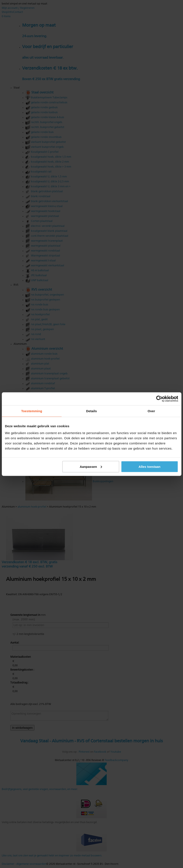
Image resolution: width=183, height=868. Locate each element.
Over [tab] (151, 411)
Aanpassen (91, 466)
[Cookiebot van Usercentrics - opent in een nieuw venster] (159, 399)
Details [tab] (92, 411)
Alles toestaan (149, 466)
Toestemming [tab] (32, 411)
